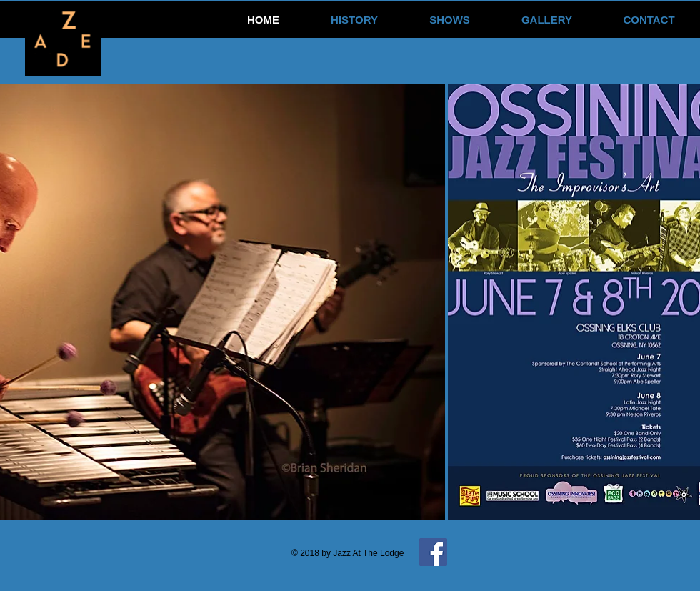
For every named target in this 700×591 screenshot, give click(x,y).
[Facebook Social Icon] (433, 552)
